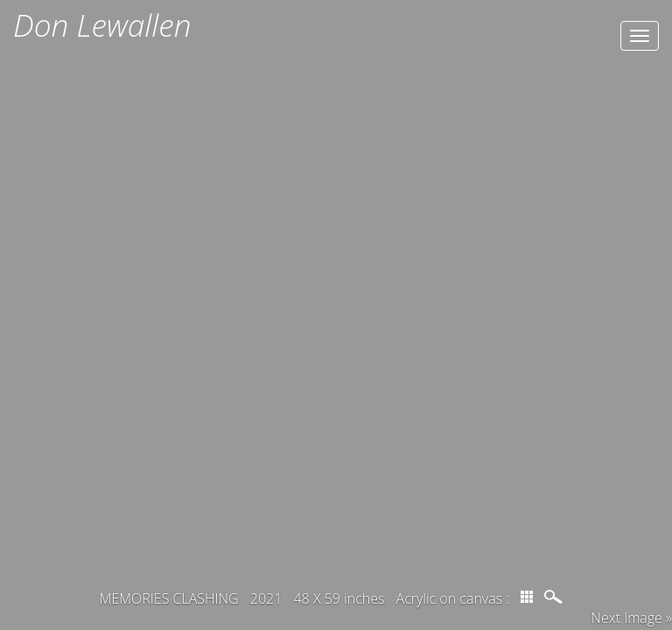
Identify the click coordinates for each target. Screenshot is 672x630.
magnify (555, 597)
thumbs (527, 597)
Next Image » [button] (631, 618)
